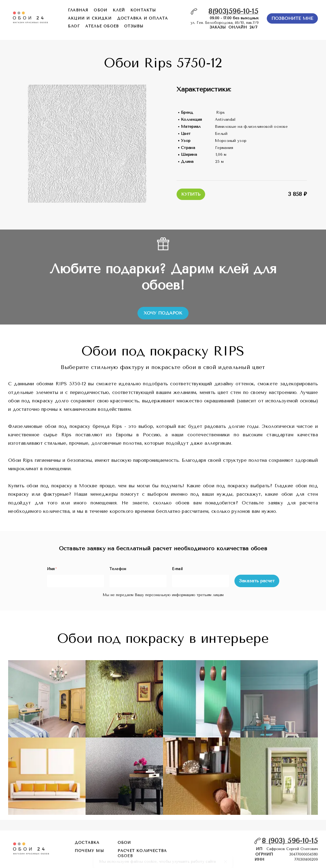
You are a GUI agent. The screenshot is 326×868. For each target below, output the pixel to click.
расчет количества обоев (142, 853)
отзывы (134, 26)
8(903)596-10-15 (233, 11)
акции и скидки (90, 18)
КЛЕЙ (119, 10)
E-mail (177, 569)
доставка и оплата (142, 18)
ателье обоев (102, 26)
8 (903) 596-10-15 (290, 841)
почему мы (89, 851)
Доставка (87, 843)
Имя (52, 569)
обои (101, 10)
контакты (143, 10)
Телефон (118, 569)
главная (78, 10)
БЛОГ (74, 26)
